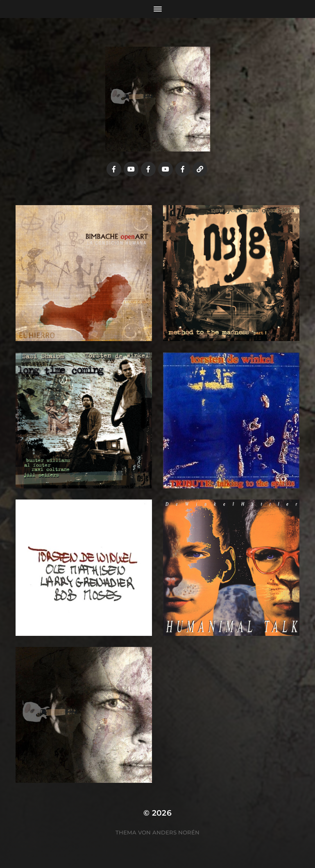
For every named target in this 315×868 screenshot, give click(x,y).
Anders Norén (176, 832)
